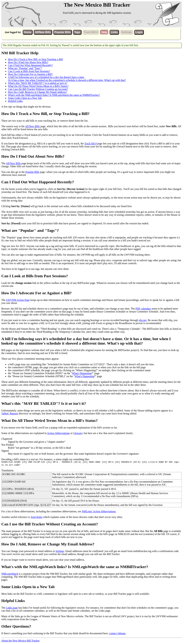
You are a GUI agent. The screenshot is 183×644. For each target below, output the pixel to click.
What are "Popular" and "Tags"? (25, 68)
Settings (60, 552)
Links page (12, 608)
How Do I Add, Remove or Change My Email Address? (37, 92)
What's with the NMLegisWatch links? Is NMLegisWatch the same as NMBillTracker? (54, 95)
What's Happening (82, 373)
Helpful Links (15, 101)
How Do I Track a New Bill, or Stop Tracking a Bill (35, 59)
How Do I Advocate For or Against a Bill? (30, 74)
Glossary (78, 433)
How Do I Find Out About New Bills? (28, 62)
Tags (77, 32)
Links (114, 32)
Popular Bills (63, 32)
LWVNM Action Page (18, 300)
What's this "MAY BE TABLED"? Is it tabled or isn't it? (38, 83)
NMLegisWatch (10, 574)
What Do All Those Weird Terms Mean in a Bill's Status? (38, 86)
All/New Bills (43, 32)
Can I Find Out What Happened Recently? (30, 65)
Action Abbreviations (58, 433)
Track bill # (91, 144)
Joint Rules (37, 518)
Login (139, 32)
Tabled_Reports (10, 413)
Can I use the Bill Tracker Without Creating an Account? (38, 89)
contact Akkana (117, 634)
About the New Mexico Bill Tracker (20, 641)
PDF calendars (143, 309)
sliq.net (143, 320)
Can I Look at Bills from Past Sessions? (29, 71)
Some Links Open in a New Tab (25, 98)
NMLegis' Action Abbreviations (99, 512)
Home (28, 32)
